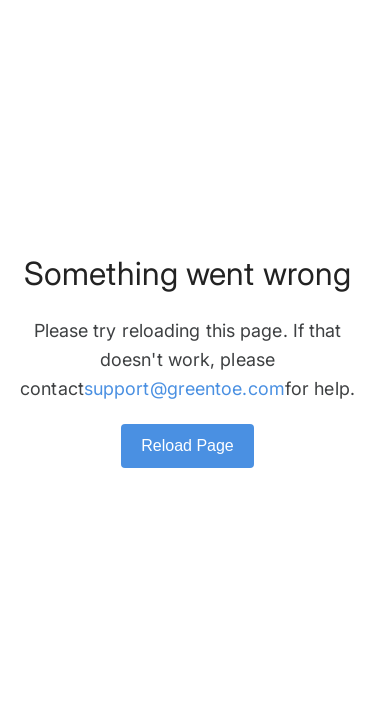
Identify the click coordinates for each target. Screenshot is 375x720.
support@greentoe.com (184, 388)
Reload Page (187, 445)
